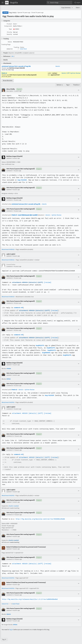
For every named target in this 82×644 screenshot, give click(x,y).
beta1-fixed (23, 49)
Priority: (10, 32)
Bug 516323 (13, 13)
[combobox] (59, 3)
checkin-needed (14, 504)
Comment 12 (10, 512)
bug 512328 (22, 180)
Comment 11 (10, 450)
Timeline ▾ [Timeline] (76, 85)
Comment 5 (10, 278)
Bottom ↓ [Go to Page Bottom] (60, 85)
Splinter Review (75, 73)
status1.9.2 (5, 601)
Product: (9, 24)
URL (13, 56)
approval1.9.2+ (55, 75)
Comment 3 (10, 211)
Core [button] (15, 24)
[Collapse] (79, 90)
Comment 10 (10, 436)
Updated (9, 158)
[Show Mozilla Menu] (7, 3)
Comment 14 (10, 592)
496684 (9, 369)
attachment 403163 (20, 413)
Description (10, 91)
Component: (8, 26)
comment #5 (18, 308)
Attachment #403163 (8, 402)
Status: (10, 42)
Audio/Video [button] (18, 26)
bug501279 (39, 346)
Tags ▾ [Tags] (68, 85)
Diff (68, 73)
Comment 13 (10, 557)
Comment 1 (10, 171)
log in (11, 627)
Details (58, 66)
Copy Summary (66, 8)
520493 (9, 612)
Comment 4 (10, 266)
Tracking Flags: (6, 44)
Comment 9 (10, 409)
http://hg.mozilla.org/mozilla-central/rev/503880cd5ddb (40, 517)
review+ (55, 73)
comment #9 (18, 454)
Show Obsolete (8, 81)
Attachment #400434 (8, 249)
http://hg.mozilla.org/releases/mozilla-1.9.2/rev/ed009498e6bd (29, 597)
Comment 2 (10, 200)
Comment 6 (10, 303)
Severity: (9, 34)
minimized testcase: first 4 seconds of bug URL (16, 66)
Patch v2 (4, 73)
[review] (47, 282)
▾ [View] (72, 8)
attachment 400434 (20, 282)
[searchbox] (59, 3)
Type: (10, 29)
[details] (32, 282)
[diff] (40, 282)
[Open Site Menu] (3, 3)
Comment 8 (10, 386)
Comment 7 (10, 330)
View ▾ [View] (78, 8)
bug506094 (46, 353)
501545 (9, 379)
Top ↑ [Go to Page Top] (4, 637)
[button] (77, 3)
